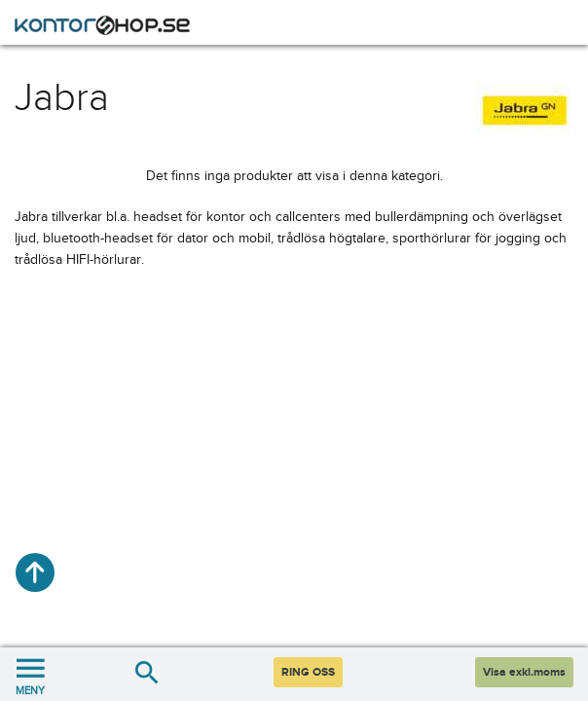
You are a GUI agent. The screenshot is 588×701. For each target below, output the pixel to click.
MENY (30, 674)
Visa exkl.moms (524, 672)
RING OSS (308, 672)
